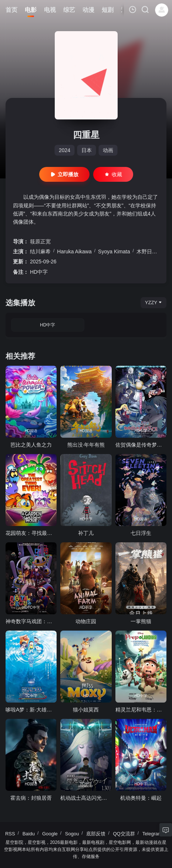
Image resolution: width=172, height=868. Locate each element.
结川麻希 (40, 251)
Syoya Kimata (114, 251)
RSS (10, 834)
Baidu (29, 834)
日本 (87, 150)
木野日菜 (147, 251)
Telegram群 (155, 834)
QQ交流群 (124, 834)
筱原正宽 (40, 241)
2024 (65, 150)
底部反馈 (96, 834)
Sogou (72, 834)
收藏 (113, 174)
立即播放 (64, 174)
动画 (108, 150)
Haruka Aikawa (74, 251)
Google (50, 834)
